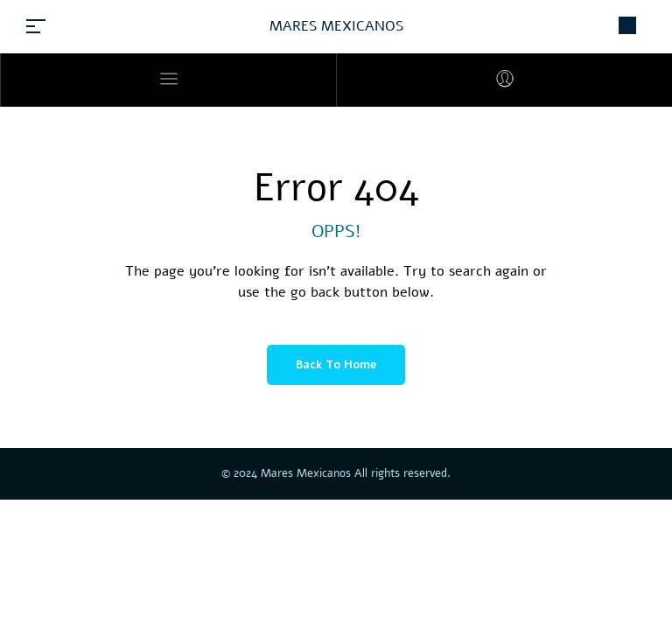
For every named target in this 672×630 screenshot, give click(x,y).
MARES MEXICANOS (336, 26)
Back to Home (336, 365)
